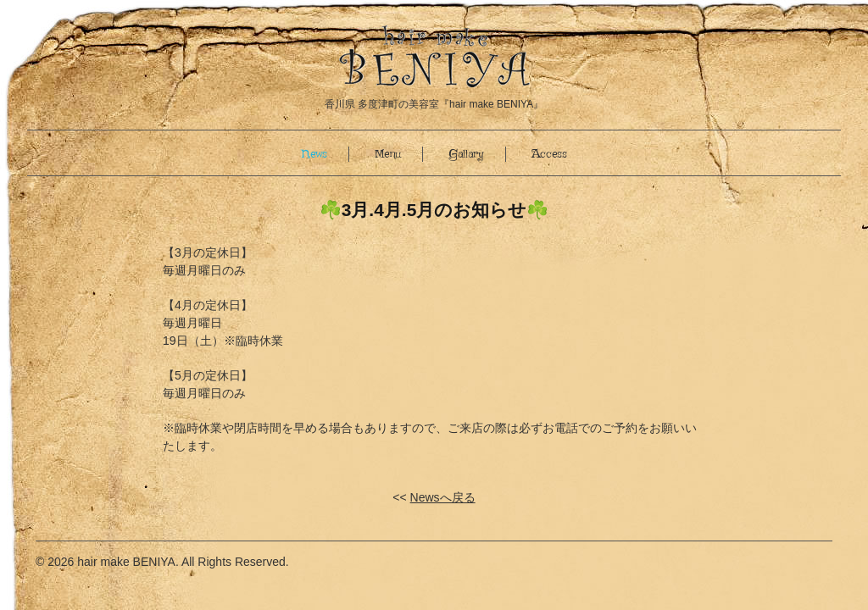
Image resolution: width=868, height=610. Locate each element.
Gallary (466, 154)
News (314, 154)
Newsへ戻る (443, 497)
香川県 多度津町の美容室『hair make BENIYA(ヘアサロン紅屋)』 (434, 56)
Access (549, 154)
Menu (388, 154)
